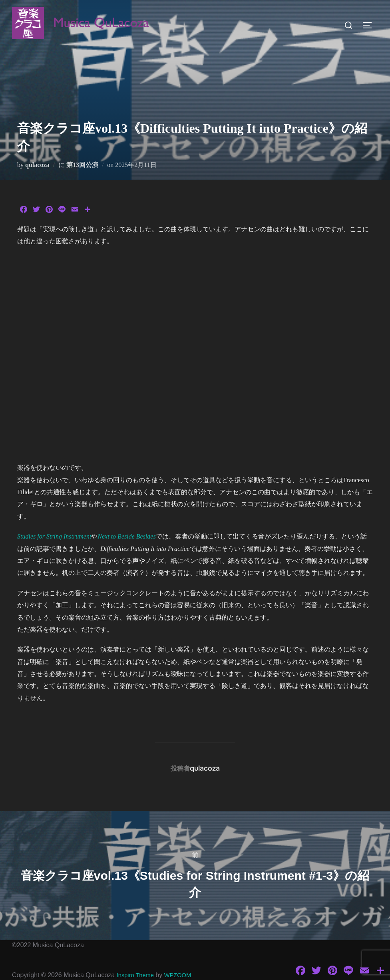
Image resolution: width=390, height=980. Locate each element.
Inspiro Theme (137, 975)
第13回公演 (82, 165)
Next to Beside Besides (126, 536)
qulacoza (37, 165)
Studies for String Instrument (54, 536)
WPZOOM (182, 975)
